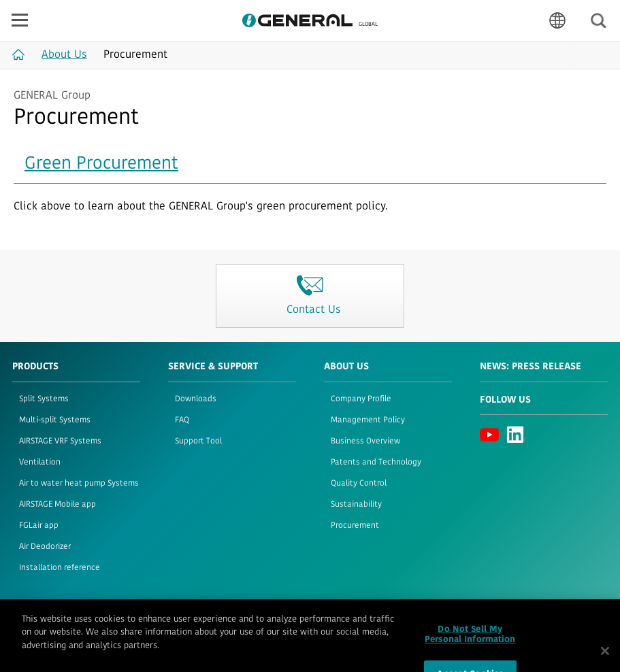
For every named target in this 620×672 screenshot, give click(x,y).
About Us (346, 367)
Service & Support (213, 367)
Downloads (196, 399)
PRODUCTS (35, 367)
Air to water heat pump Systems (79, 484)
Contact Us (245, 620)
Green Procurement (101, 164)
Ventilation (40, 463)
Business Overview (365, 441)
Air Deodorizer (45, 547)
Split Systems (44, 399)
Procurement (355, 526)
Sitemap (194, 620)
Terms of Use (36, 620)
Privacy (88, 620)
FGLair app (39, 526)
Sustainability (356, 505)
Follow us (505, 400)
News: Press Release (531, 367)
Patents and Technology (376, 463)
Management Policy (368, 420)
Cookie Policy (140, 620)
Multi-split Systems (55, 420)
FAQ (182, 420)
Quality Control (359, 484)
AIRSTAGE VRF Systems (60, 441)
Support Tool (198, 441)
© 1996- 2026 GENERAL (567, 620)
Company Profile (361, 399)
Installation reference (60, 568)
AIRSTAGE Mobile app (58, 505)
